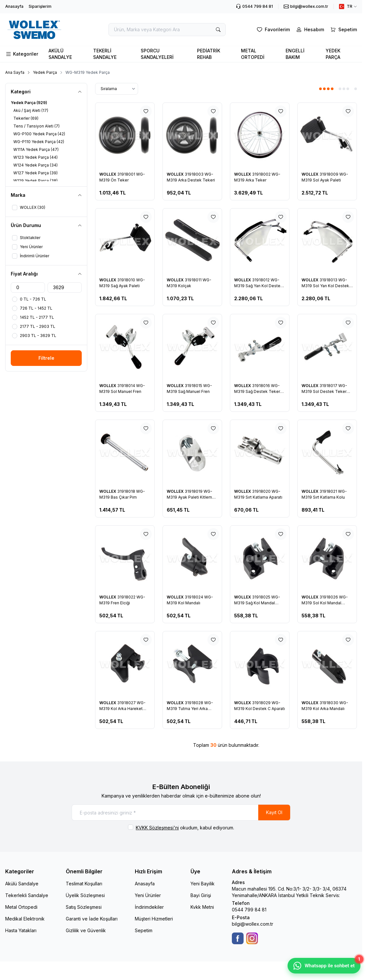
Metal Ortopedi (21, 907)
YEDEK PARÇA (333, 54)
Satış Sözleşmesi (84, 907)
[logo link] (42, 30)
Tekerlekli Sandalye (27, 895)
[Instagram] (252, 938)
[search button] (218, 30)
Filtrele (46, 358)
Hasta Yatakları (21, 930)
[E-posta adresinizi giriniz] (181, 812)
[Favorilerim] (273, 30)
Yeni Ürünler (148, 895)
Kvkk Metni (202, 907)
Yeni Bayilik (203, 884)
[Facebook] (238, 938)
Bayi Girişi (201, 895)
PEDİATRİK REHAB (209, 54)
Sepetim (144, 930)
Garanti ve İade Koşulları (92, 919)
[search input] (167, 30)
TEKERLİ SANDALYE (105, 54)
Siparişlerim (40, 6)
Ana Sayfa (15, 72)
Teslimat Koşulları (84, 884)
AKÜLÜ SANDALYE (60, 54)
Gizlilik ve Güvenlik (86, 930)
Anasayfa (14, 6)
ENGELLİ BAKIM (295, 54)
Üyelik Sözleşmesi (85, 895)
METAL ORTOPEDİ (253, 54)
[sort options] (117, 89)
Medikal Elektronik (25, 919)
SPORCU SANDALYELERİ (157, 54)
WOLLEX (108, 174)
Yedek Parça (45, 72)
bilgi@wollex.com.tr (253, 924)
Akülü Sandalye (22, 884)
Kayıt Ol (274, 812)
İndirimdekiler (149, 907)
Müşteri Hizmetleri (154, 919)
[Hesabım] (310, 30)
